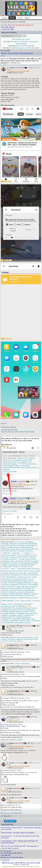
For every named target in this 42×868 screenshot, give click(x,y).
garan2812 (12, 612)
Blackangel (24, 581)
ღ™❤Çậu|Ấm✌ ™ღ (23, 606)
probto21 (31, 581)
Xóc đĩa (20, 18)
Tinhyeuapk (5, 551)
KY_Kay (22, 542)
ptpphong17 (32, 565)
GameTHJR (17, 579)
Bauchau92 (5, 588)
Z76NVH (11, 583)
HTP (11, 575)
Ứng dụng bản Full (27, 53)
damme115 (27, 575)
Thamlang (5, 612)
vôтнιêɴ (34, 577)
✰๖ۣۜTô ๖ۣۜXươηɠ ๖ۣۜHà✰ (9, 577)
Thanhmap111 (12, 587)
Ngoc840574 (14, 551)
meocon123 (33, 613)
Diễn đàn (4, 53)
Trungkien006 (17, 619)
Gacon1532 (5, 569)
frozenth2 (25, 557)
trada (28, 596)
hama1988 (34, 563)
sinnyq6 (13, 606)
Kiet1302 (13, 545)
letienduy (12, 573)
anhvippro (22, 551)
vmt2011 (35, 583)
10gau (27, 613)
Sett (33, 588)
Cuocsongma (20, 545)
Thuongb (15, 566)
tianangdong (5, 606)
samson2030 (27, 590)
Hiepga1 (4, 547)
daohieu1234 (34, 549)
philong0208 (33, 544)
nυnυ (17, 601)
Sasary (15, 610)
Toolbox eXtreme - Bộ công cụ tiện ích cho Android (18, 833)
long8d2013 (5, 615)
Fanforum (22, 621)
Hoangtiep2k (35, 561)
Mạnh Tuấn (21, 587)
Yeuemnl (20, 571)
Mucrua (29, 621)
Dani (15, 590)
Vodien (33, 619)
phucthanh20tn (6, 581)
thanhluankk (27, 617)
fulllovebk (5, 557)
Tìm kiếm (3, 56)
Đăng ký (12, 27)
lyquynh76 (22, 596)
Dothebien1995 (6, 619)
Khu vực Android (14, 53)
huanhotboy (13, 559)
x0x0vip (14, 571)
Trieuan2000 (20, 613)
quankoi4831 (14, 621)
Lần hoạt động (5, 51)
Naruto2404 (5, 549)
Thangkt (10, 547)
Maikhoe (4, 604)
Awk (3, 622)
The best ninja (26, 588)
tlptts (33, 590)
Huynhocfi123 (29, 615)
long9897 (4, 565)
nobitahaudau (29, 592)
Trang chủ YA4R (8, 29)
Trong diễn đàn (5, 855)
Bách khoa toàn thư (22, 46)
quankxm (28, 622)
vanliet (12, 588)
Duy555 (27, 612)
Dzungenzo (13, 598)
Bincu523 (5, 641)
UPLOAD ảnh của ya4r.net (21, 39)
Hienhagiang (19, 583)
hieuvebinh (24, 573)
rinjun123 (20, 615)
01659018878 (28, 604)
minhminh (33, 559)
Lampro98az (36, 621)
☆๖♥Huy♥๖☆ (6, 553)
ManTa (26, 571)
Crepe (13, 608)
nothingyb (13, 615)
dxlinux (32, 596)
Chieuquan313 (6, 608)
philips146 (5, 596)
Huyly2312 (27, 577)
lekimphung (16, 553)
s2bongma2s (13, 544)
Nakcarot (34, 608)
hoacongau (5, 573)
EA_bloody (36, 569)
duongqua (5, 594)
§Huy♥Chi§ (5, 598)
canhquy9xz (5, 585)
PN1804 (24, 579)
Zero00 (20, 590)
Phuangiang (29, 542)
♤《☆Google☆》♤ (27, 553)
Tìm (24, 36)
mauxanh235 (12, 555)
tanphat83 (24, 565)
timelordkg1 (28, 583)
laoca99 (33, 612)
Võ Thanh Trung (24, 864)
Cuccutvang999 (33, 585)
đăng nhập (10, 813)
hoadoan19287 (18, 575)
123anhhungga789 (24, 563)
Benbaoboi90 (9, 622)
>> (6, 65)
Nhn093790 (15, 581)
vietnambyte (5, 621)
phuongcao (29, 547)
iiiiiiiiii (19, 557)
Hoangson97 (20, 561)
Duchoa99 (5, 613)
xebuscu (32, 571)
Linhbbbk (12, 594)
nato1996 (4, 555)
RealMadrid (5, 561)
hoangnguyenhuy (7, 610)
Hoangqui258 (14, 585)
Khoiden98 (19, 594)
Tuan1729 (19, 549)
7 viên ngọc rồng (23, 559)
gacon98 (34, 598)
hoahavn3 (19, 608)
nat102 (16, 542)
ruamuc (12, 549)
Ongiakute (35, 594)
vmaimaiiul (32, 557)
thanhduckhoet (19, 622)
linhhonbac (27, 608)
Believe (4, 587)
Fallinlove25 (35, 575)
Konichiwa (21, 592)
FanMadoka (13, 592)
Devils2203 (5, 545)
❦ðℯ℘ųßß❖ (26, 619)
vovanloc (35, 637)
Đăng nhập (4, 27)
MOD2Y (27, 561)
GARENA (26, 555)
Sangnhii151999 (7, 617)
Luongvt (22, 547)
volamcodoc (36, 601)
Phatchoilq (5, 592)
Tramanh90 (5, 559)
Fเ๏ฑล (38, 571)
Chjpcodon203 (33, 573)
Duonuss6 (29, 551)
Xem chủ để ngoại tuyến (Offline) (11, 853)
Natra (18, 573)
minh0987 (18, 588)
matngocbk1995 (23, 544)
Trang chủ (4, 18)
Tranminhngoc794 (14, 565)
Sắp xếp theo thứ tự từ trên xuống (11, 857)
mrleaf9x (4, 583)
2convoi (20, 555)
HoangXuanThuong (24, 598)
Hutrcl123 (21, 610)
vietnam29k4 (21, 569)
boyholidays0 (13, 596)
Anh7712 (11, 604)
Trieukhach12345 (7, 590)
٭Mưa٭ (12, 561)
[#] (23, 68)
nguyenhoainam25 (31, 587)
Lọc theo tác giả (6, 851)
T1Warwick (23, 585)
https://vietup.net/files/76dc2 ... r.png (13, 726)
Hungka (29, 601)
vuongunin (12, 557)
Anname (16, 547)
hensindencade (6, 571)
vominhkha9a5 (30, 610)
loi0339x (15, 563)
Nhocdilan (5, 544)
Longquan (22, 601)
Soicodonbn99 (17, 617)
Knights (29, 569)
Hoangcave (20, 612)
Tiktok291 (12, 613)
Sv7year (30, 579)
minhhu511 (27, 594)
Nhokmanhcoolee (7, 579)
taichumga (26, 549)
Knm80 (20, 577)
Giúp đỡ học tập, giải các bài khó (20, 48)
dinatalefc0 (5, 575)
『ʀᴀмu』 (13, 569)
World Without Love (25, 566)
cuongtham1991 (7, 566)
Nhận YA (27, 18)
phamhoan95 (19, 604)
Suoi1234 (34, 555)
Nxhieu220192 (6, 563)
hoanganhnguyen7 (31, 545)
